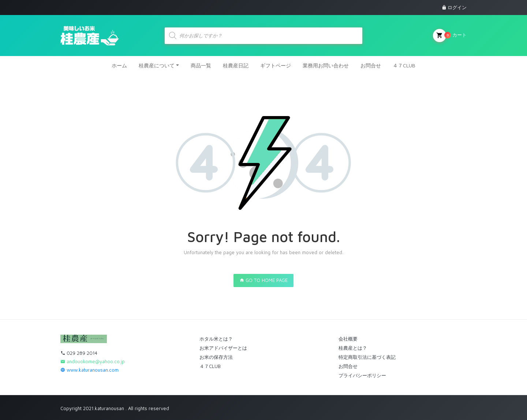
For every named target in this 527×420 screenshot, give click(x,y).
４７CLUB (404, 65)
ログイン (457, 7)
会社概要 (348, 339)
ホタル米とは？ (216, 339)
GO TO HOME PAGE (263, 280)
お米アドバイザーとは (223, 348)
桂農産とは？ (353, 348)
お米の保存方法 (216, 357)
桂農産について (157, 65)
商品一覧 (201, 65)
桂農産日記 (236, 65)
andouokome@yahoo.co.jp (93, 361)
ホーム (119, 65)
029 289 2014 (79, 353)
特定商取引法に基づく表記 (367, 357)
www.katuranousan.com (89, 370)
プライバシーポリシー (362, 375)
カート (450, 36)
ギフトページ (276, 65)
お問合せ (371, 65)
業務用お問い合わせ (326, 65)
